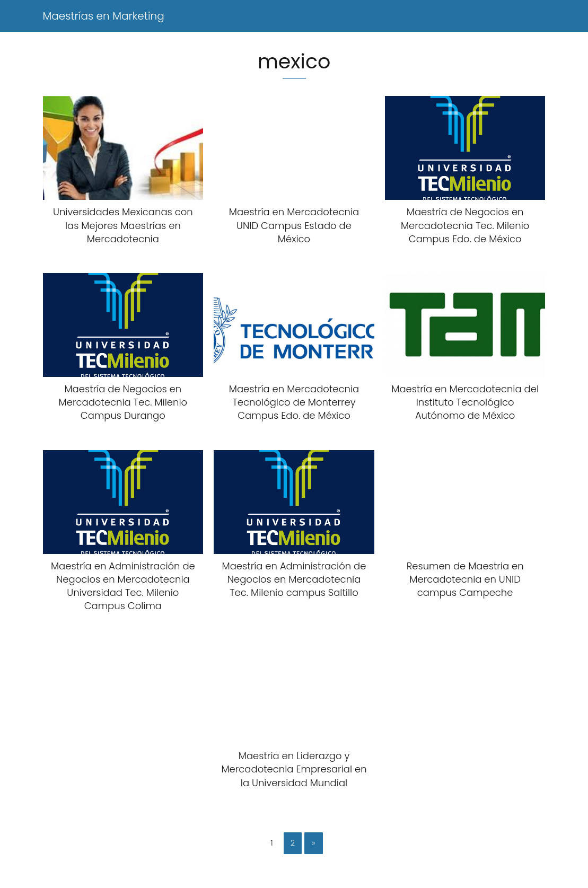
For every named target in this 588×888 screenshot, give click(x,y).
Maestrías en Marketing (104, 16)
